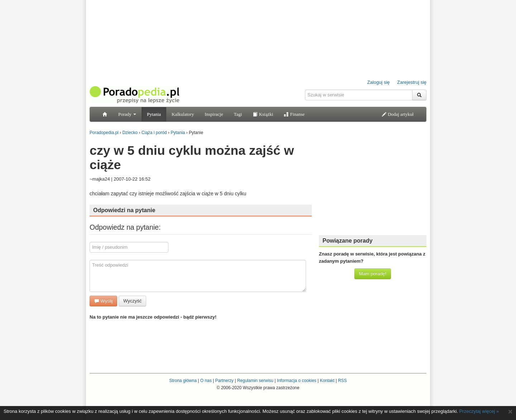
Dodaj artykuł (398, 114)
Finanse (294, 114)
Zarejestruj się (412, 82)
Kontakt (327, 381)
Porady (127, 114)
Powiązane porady (348, 241)
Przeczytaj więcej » (479, 411)
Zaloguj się (379, 82)
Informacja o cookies (297, 381)
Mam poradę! (373, 274)
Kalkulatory (183, 114)
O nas (206, 381)
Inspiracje (214, 114)
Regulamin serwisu (255, 381)
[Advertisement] (373, 185)
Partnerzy (224, 381)
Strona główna (183, 381)
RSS (342, 381)
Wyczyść (132, 301)
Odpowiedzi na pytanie (124, 210)
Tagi (238, 114)
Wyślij (103, 301)
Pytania (154, 114)
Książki (263, 114)
